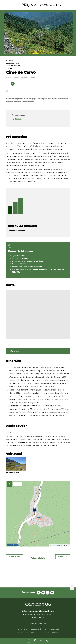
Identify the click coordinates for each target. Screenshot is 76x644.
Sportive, (10, 61)
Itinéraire (18, 119)
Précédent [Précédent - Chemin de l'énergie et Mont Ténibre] (15, 557)
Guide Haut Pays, (13, 63)
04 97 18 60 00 (39, 618)
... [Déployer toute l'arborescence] (11, 91)
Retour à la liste (38, 557)
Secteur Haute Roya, (14, 66)
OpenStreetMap (56, 545)
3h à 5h (9, 69)
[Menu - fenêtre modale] (29, 641)
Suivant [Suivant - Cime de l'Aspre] (63, 557)
